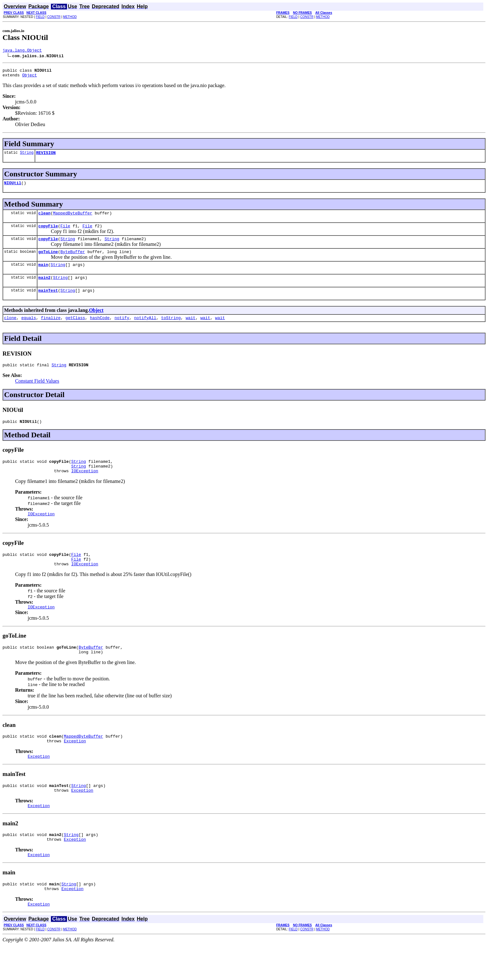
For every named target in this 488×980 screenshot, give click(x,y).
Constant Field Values (37, 394)
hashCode (100, 330)
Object (29, 78)
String (27, 156)
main (43, 274)
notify (122, 330)
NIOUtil (13, 187)
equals (29, 330)
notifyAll (145, 330)
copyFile (48, 232)
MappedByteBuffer (73, 219)
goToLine (48, 260)
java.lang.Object (22, 51)
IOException (85, 488)
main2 (44, 288)
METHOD (70, 17)
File (65, 232)
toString (171, 330)
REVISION (46, 156)
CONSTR (54, 17)
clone (10, 330)
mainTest (48, 302)
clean (44, 219)
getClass (75, 330)
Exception (75, 766)
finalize (51, 330)
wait (190, 330)
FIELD (40, 17)
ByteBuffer (73, 260)
